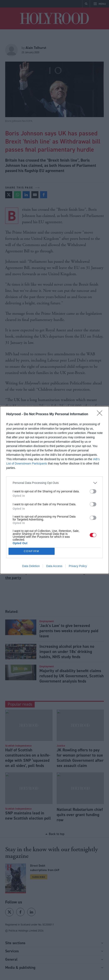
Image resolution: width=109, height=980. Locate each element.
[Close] (101, 414)
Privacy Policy (78, 566)
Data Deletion (31, 566)
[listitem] (54, 483)
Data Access (54, 566)
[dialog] (54, 490)
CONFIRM (31, 551)
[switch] (93, 491)
